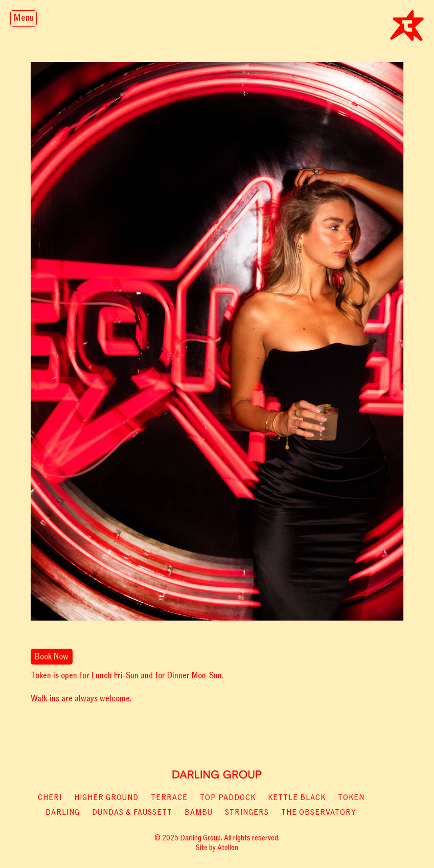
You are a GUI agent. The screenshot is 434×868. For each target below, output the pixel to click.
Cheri (50, 797)
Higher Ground (106, 797)
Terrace (169, 797)
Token (351, 797)
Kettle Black (297, 797)
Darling (63, 812)
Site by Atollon (217, 848)
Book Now (52, 657)
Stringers (247, 812)
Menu (24, 18)
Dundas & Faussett (132, 812)
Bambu (199, 812)
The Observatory (319, 812)
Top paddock (228, 797)
